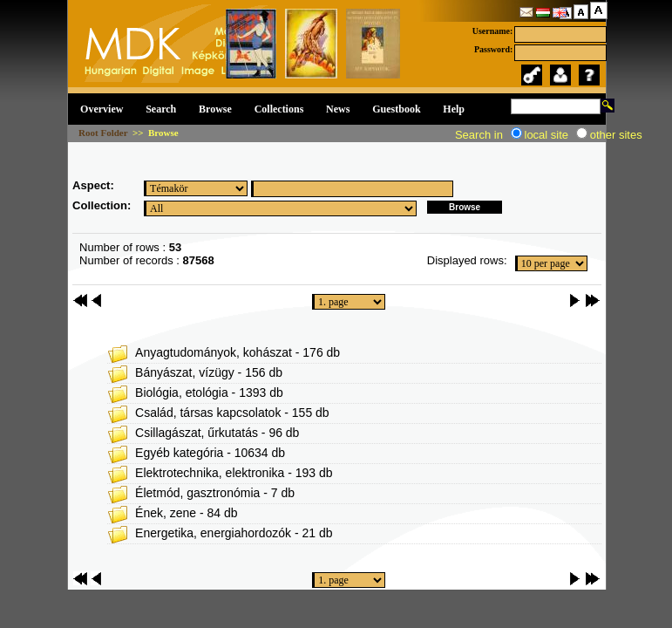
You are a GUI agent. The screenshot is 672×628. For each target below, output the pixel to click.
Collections (279, 109)
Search (161, 109)
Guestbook (396, 109)
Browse (215, 109)
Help (454, 109)
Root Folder (103, 133)
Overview (102, 109)
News (338, 109)
